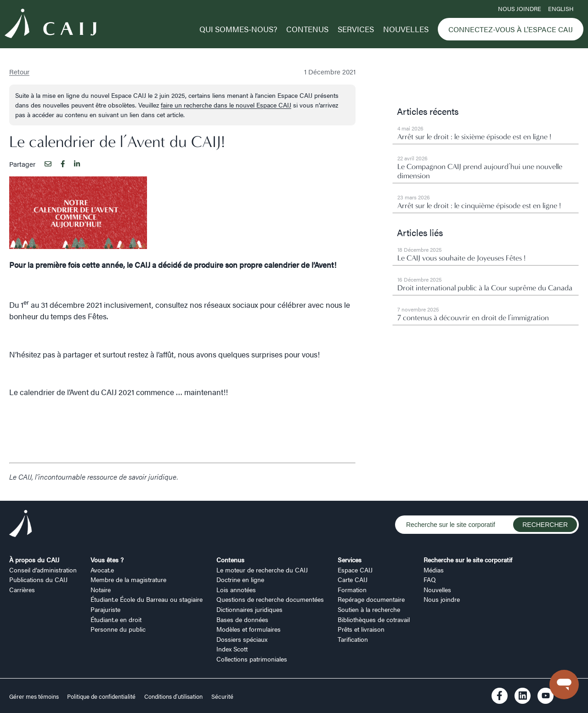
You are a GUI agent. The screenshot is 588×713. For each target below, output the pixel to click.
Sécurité (222, 696)
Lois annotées (236, 589)
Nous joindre (520, 9)
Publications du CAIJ (38, 579)
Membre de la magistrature (128, 579)
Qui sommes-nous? (238, 29)
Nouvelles (406, 29)
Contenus (307, 29)
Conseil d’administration (43, 570)
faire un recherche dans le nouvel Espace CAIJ (226, 105)
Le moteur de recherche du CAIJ (262, 570)
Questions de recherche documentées (270, 599)
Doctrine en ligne (240, 579)
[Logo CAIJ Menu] (51, 25)
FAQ (430, 579)
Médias (434, 570)
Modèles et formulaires (249, 629)
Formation (352, 589)
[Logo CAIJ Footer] (21, 525)
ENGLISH (561, 9)
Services (356, 29)
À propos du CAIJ (34, 560)
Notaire (101, 589)
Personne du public (118, 629)
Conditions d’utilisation (173, 696)
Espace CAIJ (355, 570)
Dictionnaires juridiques (249, 609)
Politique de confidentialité (101, 696)
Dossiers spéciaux (242, 639)
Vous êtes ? (107, 560)
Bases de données (242, 619)
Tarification (353, 639)
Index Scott (232, 649)
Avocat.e (102, 570)
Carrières (22, 589)
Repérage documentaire (371, 599)
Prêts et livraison (361, 629)
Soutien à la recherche (369, 609)
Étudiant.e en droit (116, 619)
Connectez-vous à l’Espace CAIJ (511, 29)
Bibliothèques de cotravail (374, 619)
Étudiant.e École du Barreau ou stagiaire (147, 599)
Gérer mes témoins (35, 696)
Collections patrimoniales (252, 659)
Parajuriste (105, 609)
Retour (19, 71)
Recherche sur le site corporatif (468, 560)
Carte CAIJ (353, 579)
